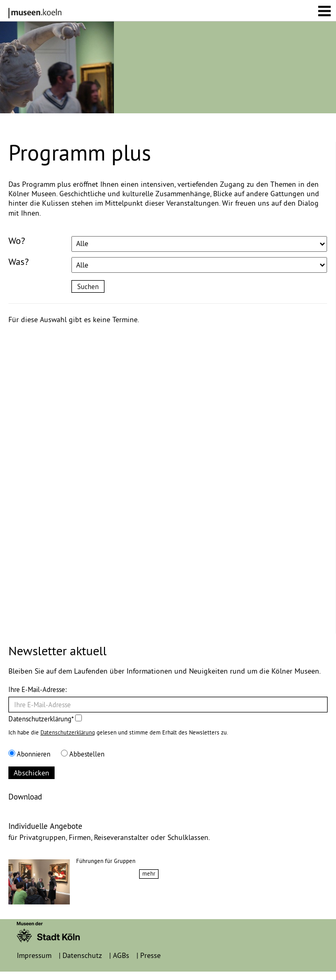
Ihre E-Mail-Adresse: (38, 689)
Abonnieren (29, 754)
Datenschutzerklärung (68, 732)
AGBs (121, 955)
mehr (149, 874)
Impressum (34, 955)
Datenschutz (82, 955)
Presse (150, 955)
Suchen (88, 286)
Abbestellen (83, 754)
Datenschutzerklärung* (45, 719)
